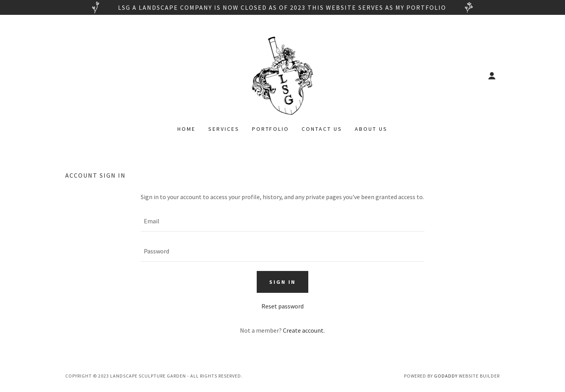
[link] (283, 75)
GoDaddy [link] (446, 376)
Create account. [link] (304, 330)
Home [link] (187, 129)
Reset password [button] (282, 306)
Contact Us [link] (322, 129)
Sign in (282, 282)
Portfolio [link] (271, 129)
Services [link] (224, 129)
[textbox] (282, 221)
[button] (492, 76)
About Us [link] (371, 129)
